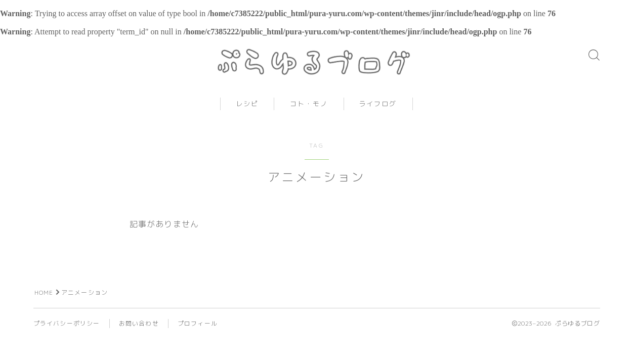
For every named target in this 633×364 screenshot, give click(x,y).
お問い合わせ (139, 331)
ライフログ (378, 112)
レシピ (247, 112)
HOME (44, 300)
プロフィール (198, 331)
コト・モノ (309, 112)
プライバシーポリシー (67, 331)
